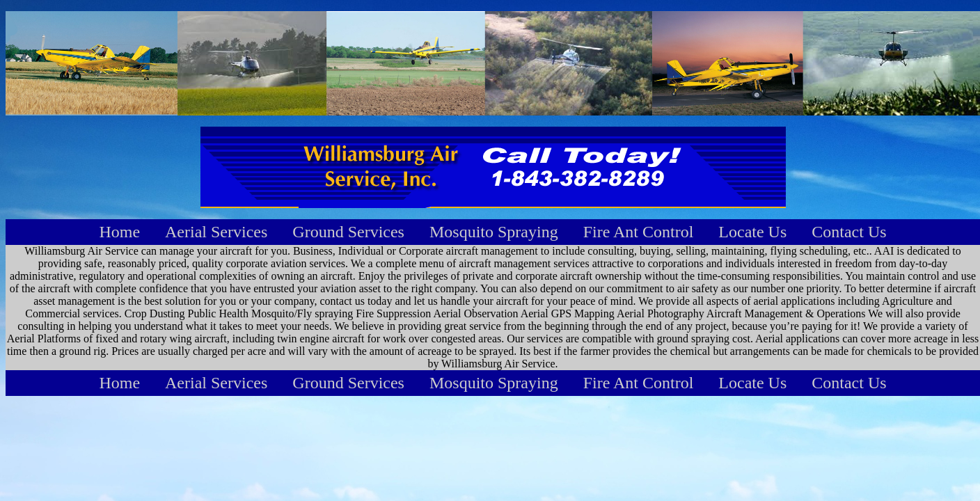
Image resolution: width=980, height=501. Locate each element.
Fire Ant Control (639, 232)
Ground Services (348, 232)
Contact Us (849, 232)
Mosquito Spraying (494, 232)
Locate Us (752, 232)
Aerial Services (216, 232)
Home (119, 232)
